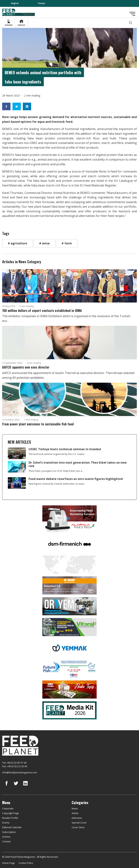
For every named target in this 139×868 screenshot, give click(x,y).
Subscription (9, 832)
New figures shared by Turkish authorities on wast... (57, 484)
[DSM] (69, 543)
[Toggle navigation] (132, 14)
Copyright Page (10, 813)
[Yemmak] (69, 648)
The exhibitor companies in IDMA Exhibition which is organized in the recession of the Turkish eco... (66, 318)
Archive (6, 837)
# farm (67, 243)
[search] (130, 23)
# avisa (44, 243)
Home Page (9, 863)
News (75, 808)
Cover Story (78, 827)
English (15, 3)
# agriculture (17, 243)
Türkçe (41, 3)
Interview (77, 818)
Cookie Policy (26, 863)
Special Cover (79, 823)
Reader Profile (10, 818)
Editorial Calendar (12, 827)
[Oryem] (69, 606)
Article (75, 813)
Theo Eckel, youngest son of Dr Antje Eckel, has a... (56, 471)
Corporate (8, 808)
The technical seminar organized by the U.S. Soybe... (57, 454)
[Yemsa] (69, 689)
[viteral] (69, 627)
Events (6, 823)
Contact (6, 841)
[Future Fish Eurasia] (69, 668)
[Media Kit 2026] (69, 710)
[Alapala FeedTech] (69, 518)
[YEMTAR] (69, 564)
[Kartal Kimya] (69, 585)
